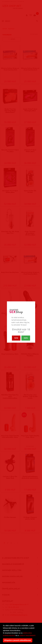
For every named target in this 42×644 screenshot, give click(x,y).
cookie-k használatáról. (27, 635)
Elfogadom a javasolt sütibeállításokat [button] (18, 640)
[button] (36, 636)
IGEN (26, 338)
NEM (16, 338)
